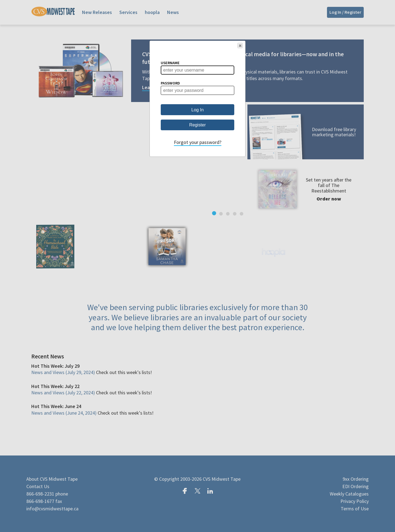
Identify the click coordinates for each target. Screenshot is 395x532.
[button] (240, 46)
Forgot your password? (198, 142)
